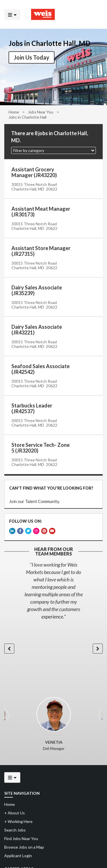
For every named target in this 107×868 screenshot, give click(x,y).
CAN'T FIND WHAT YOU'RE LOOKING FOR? (51, 488)
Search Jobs (15, 829)
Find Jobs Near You (21, 837)
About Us (15, 811)
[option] (53, 589)
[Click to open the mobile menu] (12, 14)
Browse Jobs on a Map (24, 846)
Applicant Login (18, 854)
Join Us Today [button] (32, 57)
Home (14, 112)
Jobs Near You (41, 112)
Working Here (18, 820)
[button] (53, 150)
